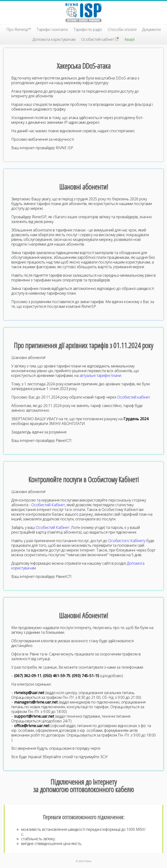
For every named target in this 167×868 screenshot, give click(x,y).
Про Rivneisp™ (19, 29)
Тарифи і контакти (52, 29)
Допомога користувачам (54, 39)
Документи (151, 29)
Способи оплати (122, 29)
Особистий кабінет (100, 39)
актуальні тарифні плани (100, 375)
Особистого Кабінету (127, 541)
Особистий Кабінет (48, 505)
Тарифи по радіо (88, 29)
